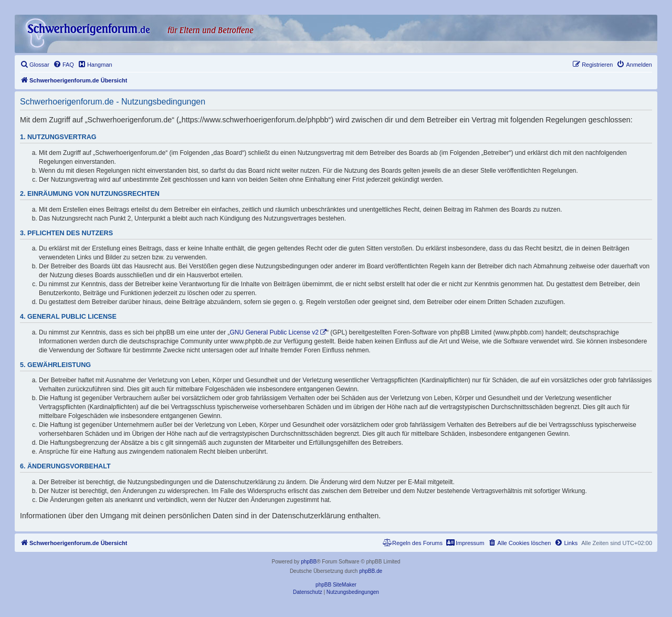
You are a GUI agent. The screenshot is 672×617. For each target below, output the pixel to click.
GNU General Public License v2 (274, 332)
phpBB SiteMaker (336, 585)
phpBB (309, 562)
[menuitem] (35, 65)
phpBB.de (371, 571)
